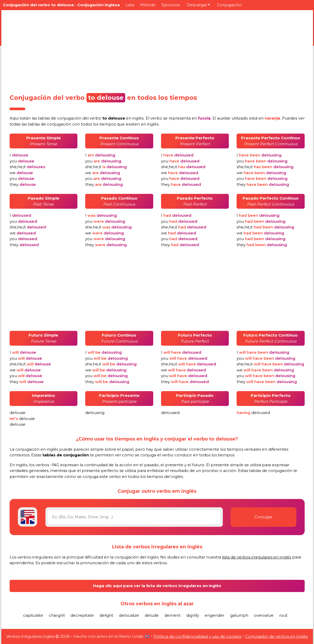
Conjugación (229, 5)
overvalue (264, 615)
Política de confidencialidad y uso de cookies (197, 636)
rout (283, 615)
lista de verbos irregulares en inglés (257, 557)
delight (106, 615)
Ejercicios (171, 5)
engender (215, 615)
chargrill (57, 615)
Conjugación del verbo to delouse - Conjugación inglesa (61, 5)
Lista (130, 5)
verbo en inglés (117, 118)
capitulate (33, 615)
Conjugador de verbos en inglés (276, 636)
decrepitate (82, 615)
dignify (193, 615)
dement (172, 615)
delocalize (129, 615)
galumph (239, 615)
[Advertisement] (157, 50)
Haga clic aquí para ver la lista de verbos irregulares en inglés (157, 586)
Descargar (198, 5)
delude (152, 615)
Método (148, 5)
